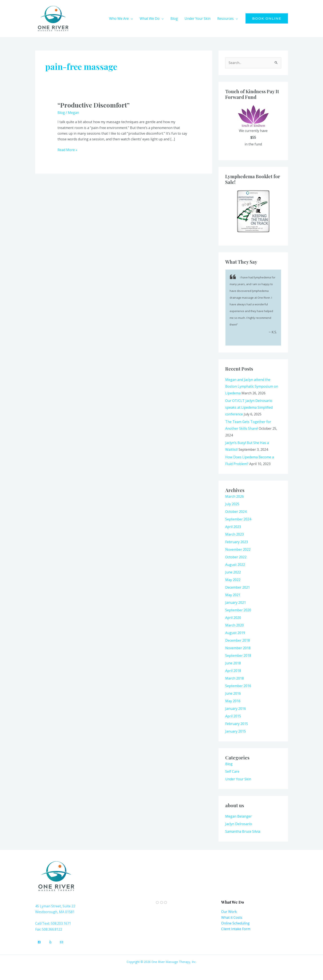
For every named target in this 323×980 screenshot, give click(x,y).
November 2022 (238, 549)
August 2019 (235, 633)
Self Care (232, 771)
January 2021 (236, 602)
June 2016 (233, 693)
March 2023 (235, 534)
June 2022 (233, 572)
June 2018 (233, 663)
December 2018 (238, 640)
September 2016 (238, 686)
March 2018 (235, 678)
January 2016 (236, 709)
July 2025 (232, 504)
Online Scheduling (235, 923)
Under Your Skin (238, 779)
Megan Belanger (239, 816)
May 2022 (233, 580)
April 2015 (233, 716)
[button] (131, 19)
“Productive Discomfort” (94, 105)
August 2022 (235, 565)
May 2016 (233, 701)
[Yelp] (50, 942)
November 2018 (238, 648)
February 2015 (237, 724)
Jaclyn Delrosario (239, 824)
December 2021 (238, 587)
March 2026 (235, 496)
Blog (61, 113)
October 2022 (236, 557)
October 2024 (236, 512)
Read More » (67, 150)
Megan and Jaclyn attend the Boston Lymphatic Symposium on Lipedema (252, 386)
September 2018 (238, 656)
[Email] (62, 942)
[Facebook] (39, 942)
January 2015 (236, 731)
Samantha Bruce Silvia (243, 831)
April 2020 (233, 618)
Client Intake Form (236, 929)
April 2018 (233, 671)
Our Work (229, 912)
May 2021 (233, 595)
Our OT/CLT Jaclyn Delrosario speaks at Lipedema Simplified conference (249, 407)
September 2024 (238, 519)
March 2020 (235, 625)
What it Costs (232, 918)
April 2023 (233, 527)
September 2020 (238, 610)
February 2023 (237, 542)
